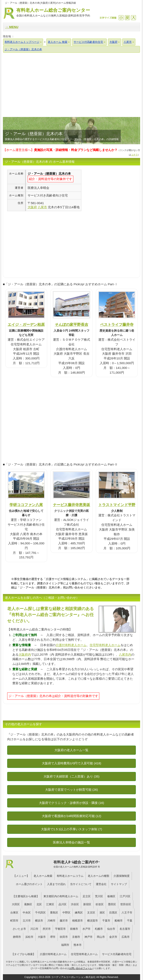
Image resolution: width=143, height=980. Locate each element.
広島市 (126, 937)
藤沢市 (64, 921)
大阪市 (42, 937)
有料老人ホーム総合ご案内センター (53, 13)
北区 (39, 904)
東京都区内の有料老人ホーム (61, 896)
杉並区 (100, 904)
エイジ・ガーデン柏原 (26, 325)
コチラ (134, 155)
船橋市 (119, 921)
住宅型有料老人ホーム (105, 645)
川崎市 (51, 921)
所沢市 (47, 929)
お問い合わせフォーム (81, 968)
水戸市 (86, 929)
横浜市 (39, 921)
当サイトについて (81, 884)
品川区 (63, 904)
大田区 (16, 904)
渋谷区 (75, 904)
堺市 (53, 937)
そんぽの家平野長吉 (71, 325)
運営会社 (101, 884)
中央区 (27, 913)
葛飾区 (28, 904)
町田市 (14, 921)
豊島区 (54, 913)
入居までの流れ (56, 884)
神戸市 (88, 937)
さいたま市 (19, 929)
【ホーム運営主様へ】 (60, 150)
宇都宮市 (60, 929)
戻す (127, 18)
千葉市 (106, 921)
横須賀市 (93, 921)
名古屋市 (125, 929)
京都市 (76, 937)
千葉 (130, 921)
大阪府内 (25, 654)
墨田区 (112, 904)
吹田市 (64, 937)
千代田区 (40, 913)
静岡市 (17, 937)
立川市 (27, 921)
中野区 (66, 913)
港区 (102, 913)
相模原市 (77, 921)
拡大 (133, 18)
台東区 (14, 913)
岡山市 (101, 937)
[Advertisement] (71, 85)
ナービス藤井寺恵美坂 (71, 505)
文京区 (91, 913)
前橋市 (74, 929)
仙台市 (111, 929)
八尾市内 (125, 654)
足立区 (87, 896)
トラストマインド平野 (117, 505)
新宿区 (87, 904)
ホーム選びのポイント (29, 884)
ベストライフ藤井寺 (117, 325)
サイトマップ (119, 884)
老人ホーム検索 (43, 876)
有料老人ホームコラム (70, 876)
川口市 (34, 929)
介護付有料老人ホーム (71, 645)
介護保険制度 (122, 876)
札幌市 (99, 929)
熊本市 (78, 945)
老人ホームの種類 (98, 876)
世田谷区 (126, 904)
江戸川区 (125, 896)
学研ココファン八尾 (26, 505)
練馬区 (79, 913)
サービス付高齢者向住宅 (117, 954)
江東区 (50, 904)
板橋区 (111, 896)
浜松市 (29, 937)
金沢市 (113, 937)
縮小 (121, 18)
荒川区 (99, 896)
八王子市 (127, 913)
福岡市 (65, 945)
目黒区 (113, 913)
